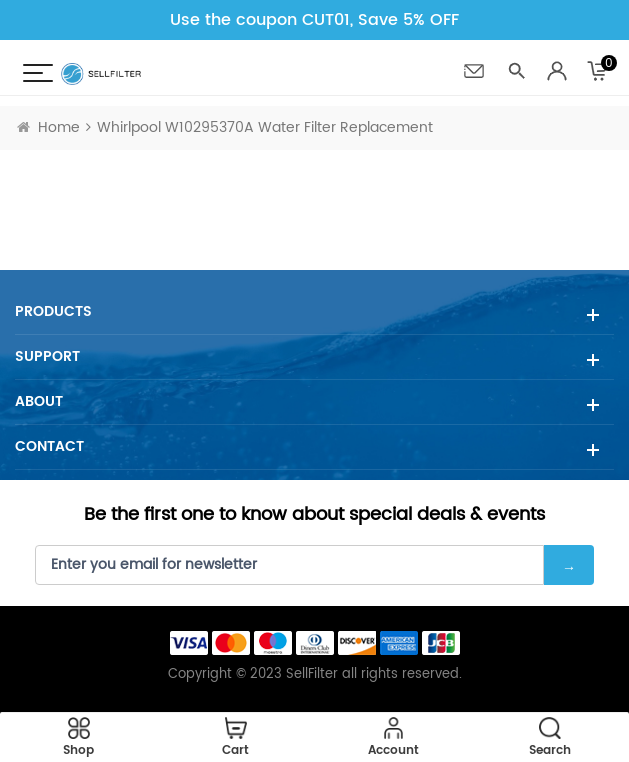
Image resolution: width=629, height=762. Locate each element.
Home (48, 127)
